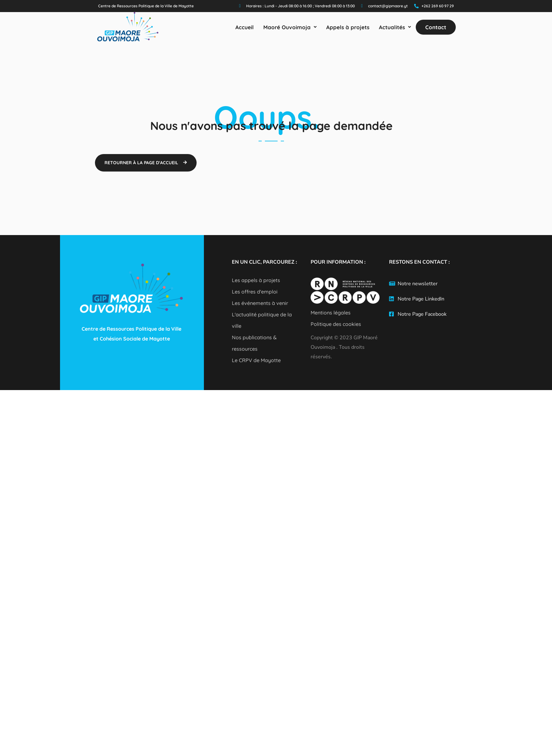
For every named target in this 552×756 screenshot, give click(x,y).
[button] (290, 27)
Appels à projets (348, 27)
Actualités (395, 27)
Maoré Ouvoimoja (290, 27)
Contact (436, 27)
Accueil (245, 27)
